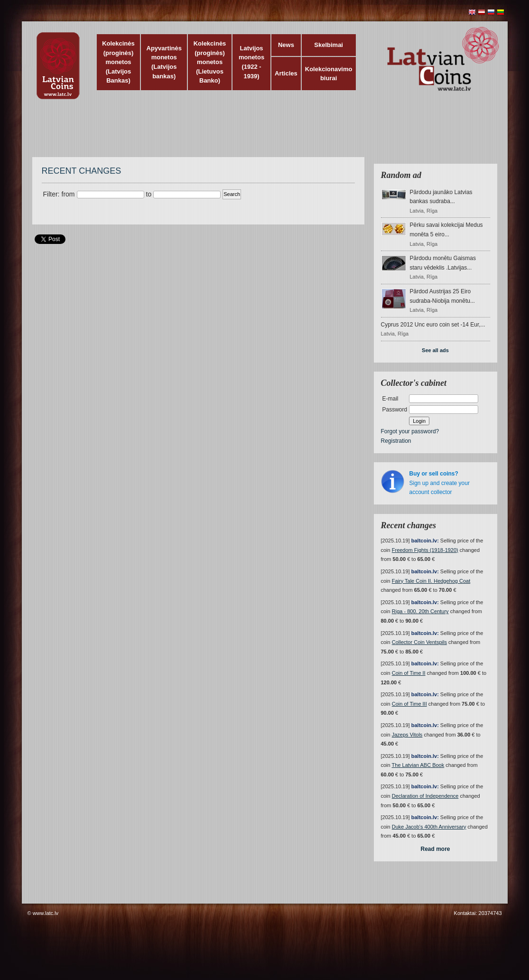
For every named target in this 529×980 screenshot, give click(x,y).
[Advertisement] (262, 133)
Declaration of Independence (425, 796)
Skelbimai (329, 45)
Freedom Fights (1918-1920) (425, 550)
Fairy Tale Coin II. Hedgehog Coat (431, 581)
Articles (286, 73)
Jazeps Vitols (407, 735)
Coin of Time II (409, 673)
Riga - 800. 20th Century (420, 611)
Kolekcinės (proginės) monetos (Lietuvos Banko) (210, 62)
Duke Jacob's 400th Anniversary (429, 827)
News (286, 45)
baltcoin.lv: (425, 541)
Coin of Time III (409, 704)
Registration (396, 441)
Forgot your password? (410, 431)
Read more (435, 849)
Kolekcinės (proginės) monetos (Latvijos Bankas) (118, 62)
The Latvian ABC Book (418, 765)
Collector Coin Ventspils (419, 642)
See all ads (435, 350)
